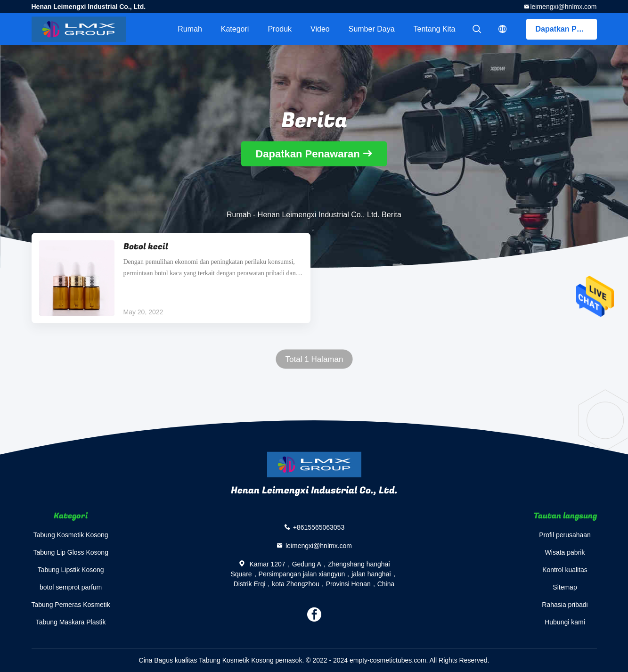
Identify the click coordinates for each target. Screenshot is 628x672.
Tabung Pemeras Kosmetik (71, 605)
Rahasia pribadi (565, 605)
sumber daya (372, 29)
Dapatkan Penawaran (566, 29)
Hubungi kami (565, 622)
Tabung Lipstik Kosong (71, 570)
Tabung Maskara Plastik (71, 622)
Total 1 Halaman (314, 359)
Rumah (190, 29)
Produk (280, 29)
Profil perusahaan (565, 535)
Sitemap (565, 587)
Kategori (235, 29)
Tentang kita (435, 29)
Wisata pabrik (565, 552)
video (320, 29)
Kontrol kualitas (565, 570)
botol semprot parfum (71, 587)
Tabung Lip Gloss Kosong (71, 552)
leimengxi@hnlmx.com (563, 7)
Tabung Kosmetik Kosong (71, 535)
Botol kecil (146, 247)
